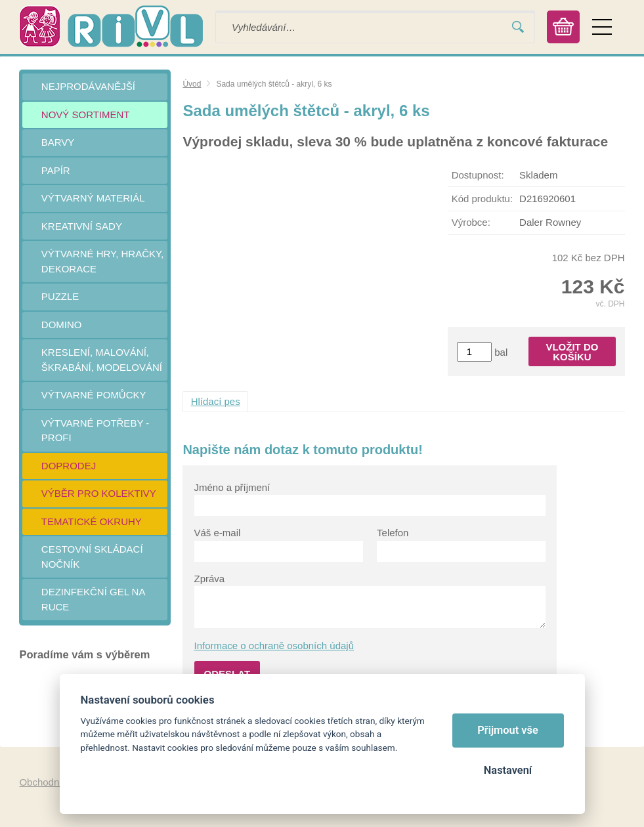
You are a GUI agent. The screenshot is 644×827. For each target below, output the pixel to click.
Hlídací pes (216, 401)
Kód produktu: (482, 199)
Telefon (393, 533)
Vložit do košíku (572, 352)
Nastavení (508, 770)
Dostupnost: (478, 175)
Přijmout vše (508, 730)
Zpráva (210, 579)
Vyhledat (518, 27)
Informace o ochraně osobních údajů (274, 646)
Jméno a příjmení (232, 487)
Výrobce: (471, 222)
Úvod (192, 84)
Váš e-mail (218, 533)
